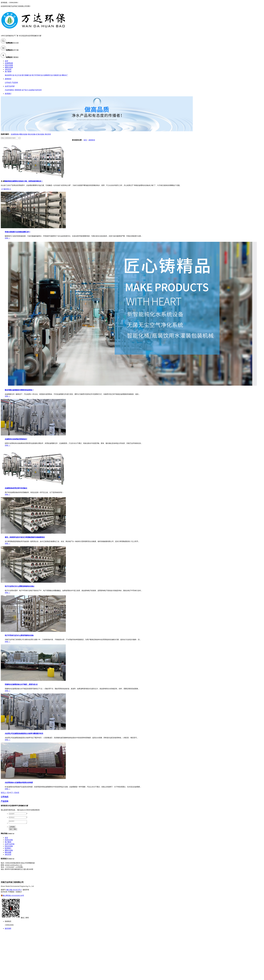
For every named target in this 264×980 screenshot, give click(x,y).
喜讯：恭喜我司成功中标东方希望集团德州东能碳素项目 (25, 537)
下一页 (14, 793)
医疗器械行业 (26, 75)
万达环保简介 (10, 90)
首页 (85, 140)
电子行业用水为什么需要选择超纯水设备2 (20, 586)
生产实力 (25, 90)
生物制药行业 (48, 75)
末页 (18, 793)
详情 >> (7, 238)
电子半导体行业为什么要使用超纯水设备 (19, 635)
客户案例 (8, 842)
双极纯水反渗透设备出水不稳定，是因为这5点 (21, 684)
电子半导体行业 (37, 75)
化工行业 (18, 75)
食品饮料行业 (10, 75)
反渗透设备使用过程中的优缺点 (16, 488)
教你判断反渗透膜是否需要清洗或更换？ (19, 390)
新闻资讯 (92, 140)
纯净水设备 (9, 840)
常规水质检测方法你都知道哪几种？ (18, 232)
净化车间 (48, 134)
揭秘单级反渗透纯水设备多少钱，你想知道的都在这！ (24, 181)
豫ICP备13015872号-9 (14, 890)
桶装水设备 (23, 134)
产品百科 (15, 83)
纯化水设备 (32, 134)
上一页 (6, 793)
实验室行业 (57, 75)
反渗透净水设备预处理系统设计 (16, 439)
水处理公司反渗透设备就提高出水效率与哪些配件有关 (24, 733)
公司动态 (8, 83)
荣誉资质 (18, 90)
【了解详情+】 (6, 189)
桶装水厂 (65, 75)
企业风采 (32, 90)
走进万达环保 (10, 845)
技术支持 (38, 90)
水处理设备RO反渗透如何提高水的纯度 (19, 782)
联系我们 (8, 849)
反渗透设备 (15, 134)
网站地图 (8, 853)
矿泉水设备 (40, 134)
